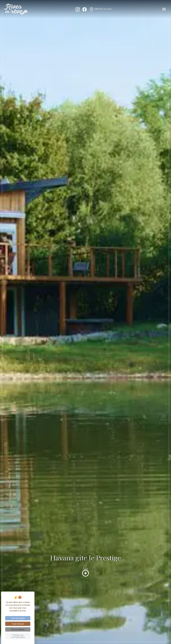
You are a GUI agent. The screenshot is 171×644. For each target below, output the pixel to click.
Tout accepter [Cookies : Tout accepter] (18, 618)
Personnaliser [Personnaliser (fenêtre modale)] (18, 629)
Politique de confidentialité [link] (18, 636)
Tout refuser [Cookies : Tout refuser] (18, 624)
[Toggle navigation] (164, 9)
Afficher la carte (100, 9)
